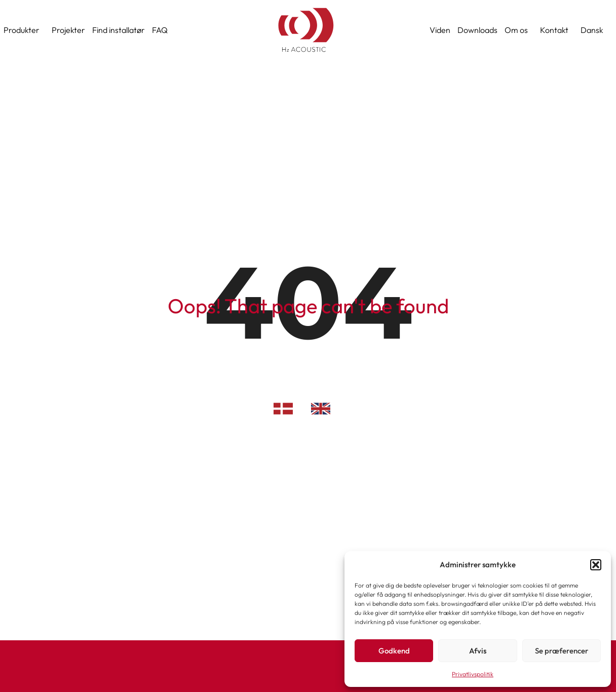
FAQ (160, 30)
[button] (596, 565)
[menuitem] (594, 30)
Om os (519, 30)
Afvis (478, 651)
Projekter (68, 30)
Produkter (24, 30)
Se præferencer (562, 651)
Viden (440, 30)
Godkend (394, 651)
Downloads (477, 30)
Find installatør (119, 30)
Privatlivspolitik (473, 674)
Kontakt (557, 30)
